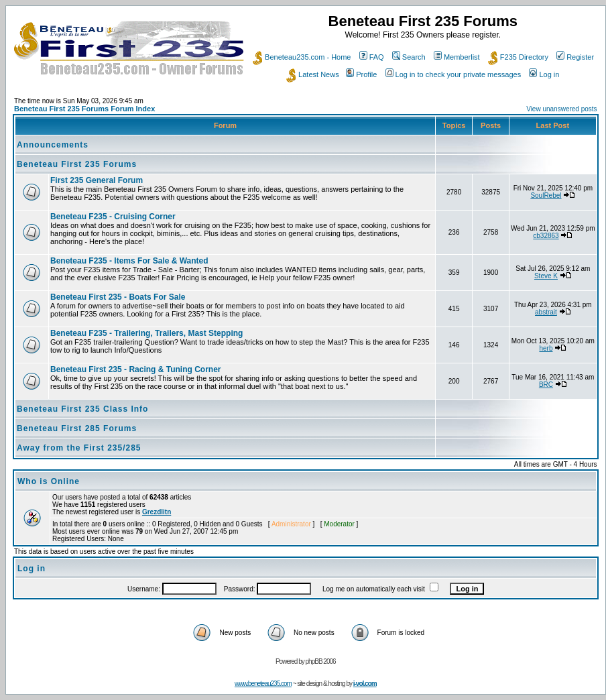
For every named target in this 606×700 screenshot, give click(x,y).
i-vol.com (365, 684)
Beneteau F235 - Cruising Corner (113, 217)
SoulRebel (546, 195)
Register (575, 57)
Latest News (313, 74)
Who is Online (49, 481)
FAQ (372, 57)
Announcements (53, 145)
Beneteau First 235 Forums (77, 164)
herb (546, 348)
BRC (546, 385)
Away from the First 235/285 (79, 448)
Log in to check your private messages (453, 74)
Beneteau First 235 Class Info (82, 409)
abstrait (546, 312)
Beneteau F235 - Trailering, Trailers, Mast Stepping (146, 333)
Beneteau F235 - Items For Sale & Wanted (129, 261)
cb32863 (546, 236)
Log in (544, 74)
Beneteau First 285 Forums (77, 428)
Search (409, 57)
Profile (361, 74)
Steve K (546, 276)
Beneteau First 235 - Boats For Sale (118, 297)
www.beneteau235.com (263, 684)
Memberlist (457, 57)
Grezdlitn (157, 512)
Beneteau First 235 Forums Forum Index (84, 109)
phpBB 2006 (321, 661)
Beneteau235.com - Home (302, 57)
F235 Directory (518, 57)
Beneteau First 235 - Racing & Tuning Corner (135, 369)
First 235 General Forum (97, 180)
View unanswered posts (561, 109)
